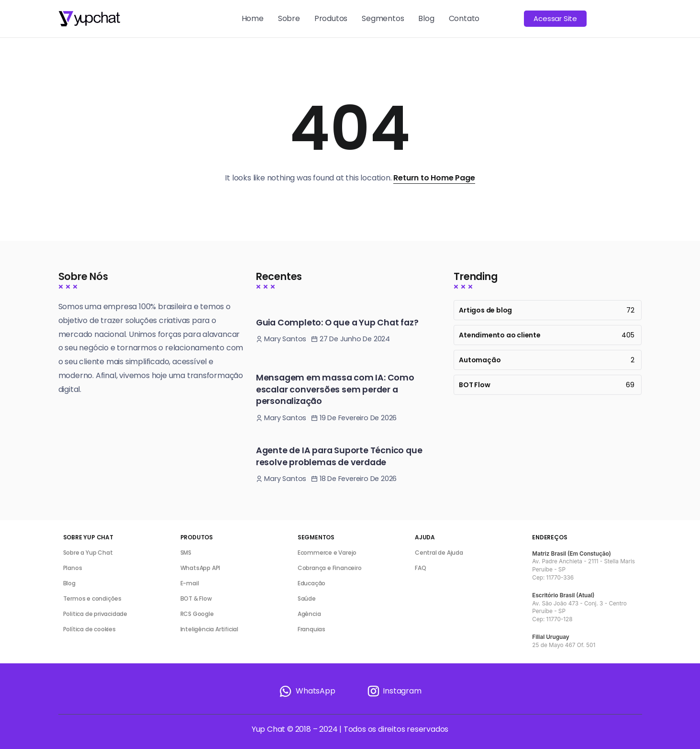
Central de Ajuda (439, 553)
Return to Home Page (434, 178)
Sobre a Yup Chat (88, 553)
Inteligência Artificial (209, 629)
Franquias (311, 629)
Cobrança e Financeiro (330, 568)
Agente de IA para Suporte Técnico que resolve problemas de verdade (339, 456)
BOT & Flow (196, 598)
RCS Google (197, 614)
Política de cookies (89, 629)
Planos (73, 568)
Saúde (307, 598)
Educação (311, 583)
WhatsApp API (200, 568)
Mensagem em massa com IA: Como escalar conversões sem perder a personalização (335, 389)
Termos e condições (92, 598)
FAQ (420, 568)
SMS (186, 553)
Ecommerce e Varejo (327, 553)
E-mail (190, 583)
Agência (309, 614)
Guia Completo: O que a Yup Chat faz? (337, 323)
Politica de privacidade (95, 614)
